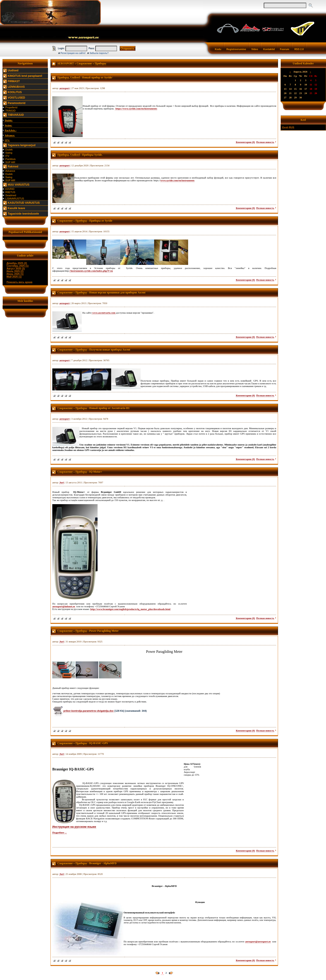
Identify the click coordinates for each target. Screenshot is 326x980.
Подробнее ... (60, 832)
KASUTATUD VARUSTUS (24, 203)
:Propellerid (11, 107)
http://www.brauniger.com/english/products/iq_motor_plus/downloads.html (130, 609)
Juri (62, 482)
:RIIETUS (10, 192)
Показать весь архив (19, 282)
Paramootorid (17, 103)
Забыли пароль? (99, 53)
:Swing (8, 153)
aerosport (64, 88)
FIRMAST (14, 81)
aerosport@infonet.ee (64, 606)
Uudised (13, 70)
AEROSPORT (65, 63)
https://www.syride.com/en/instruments (136, 109)
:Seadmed (10, 195)
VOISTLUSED (16, 98)
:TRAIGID (10, 111)
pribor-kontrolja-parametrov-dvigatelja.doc (89, 711)
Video (255, 49)
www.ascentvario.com (104, 313)
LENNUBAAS (16, 87)
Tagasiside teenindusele (23, 214)
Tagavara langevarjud (22, 145)
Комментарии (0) (245, 142)
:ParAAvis (10, 159)
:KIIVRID (10, 189)
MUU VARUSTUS (19, 185)
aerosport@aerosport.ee (258, 941)
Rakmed (13, 167)
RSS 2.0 (299, 49)
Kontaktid (269, 49)
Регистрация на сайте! (73, 53)
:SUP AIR (10, 162)
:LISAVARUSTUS (14, 198)
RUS (291, 127)
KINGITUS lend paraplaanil (25, 76)
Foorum (284, 49)
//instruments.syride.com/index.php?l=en (91, 271)
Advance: (10, 135)
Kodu (218, 49)
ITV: (7, 140)
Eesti (285, 127)
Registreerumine (236, 49)
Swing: (8, 125)
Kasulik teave (16, 208)
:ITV (7, 156)
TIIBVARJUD (16, 115)
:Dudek (9, 150)
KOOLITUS (15, 92)
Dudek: (9, 120)
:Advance (10, 171)
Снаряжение (84, 63)
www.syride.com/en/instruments (177, 180)
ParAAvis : (11, 130)
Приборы (100, 63)
